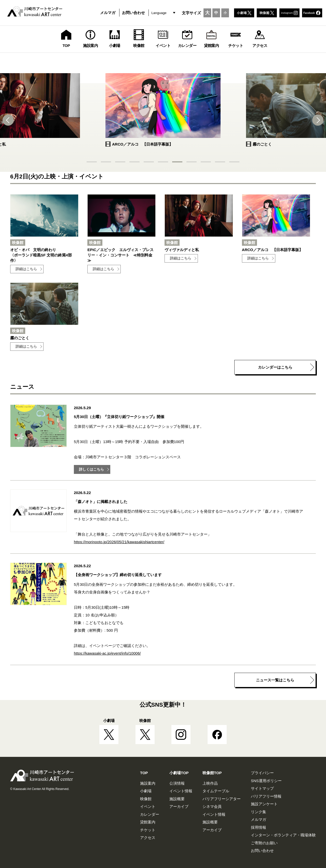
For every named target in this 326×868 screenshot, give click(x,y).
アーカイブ (179, 806)
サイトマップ (262, 788)
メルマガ (108, 13)
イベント (148, 806)
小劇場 (146, 791)
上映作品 (210, 783)
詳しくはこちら (91, 469)
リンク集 (259, 812)
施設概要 (177, 799)
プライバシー (262, 773)
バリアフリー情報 (266, 796)
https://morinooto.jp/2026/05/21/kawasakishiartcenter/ (119, 542)
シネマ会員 (212, 806)
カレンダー (150, 814)
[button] (10, 120)
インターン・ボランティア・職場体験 (283, 835)
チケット (148, 830)
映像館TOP (212, 773)
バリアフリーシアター (222, 799)
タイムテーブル (216, 791)
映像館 (146, 799)
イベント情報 (181, 791)
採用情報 (259, 827)
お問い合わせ (133, 13)
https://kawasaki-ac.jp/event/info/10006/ (107, 653)
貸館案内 (148, 822)
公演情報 (177, 783)
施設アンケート (264, 804)
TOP (144, 773)
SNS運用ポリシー (266, 781)
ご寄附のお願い (264, 843)
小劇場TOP (179, 773)
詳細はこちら (26, 269)
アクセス (148, 838)
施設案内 (148, 783)
